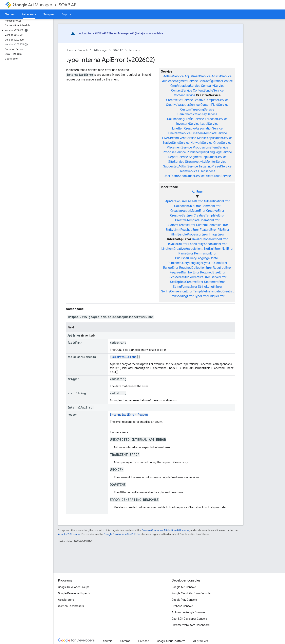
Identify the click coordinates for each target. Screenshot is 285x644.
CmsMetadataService (185, 86)
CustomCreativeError (181, 225)
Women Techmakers (71, 606)
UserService (207, 171)
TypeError (201, 296)
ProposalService (174, 152)
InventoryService (188, 124)
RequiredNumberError (184, 272)
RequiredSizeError (213, 272)
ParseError (186, 253)
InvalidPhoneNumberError (210, 239)
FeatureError (208, 230)
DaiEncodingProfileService (186, 119)
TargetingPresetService (215, 166)
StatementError (214, 282)
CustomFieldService (215, 105)
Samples (49, 14)
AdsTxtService (221, 76)
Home (69, 50)
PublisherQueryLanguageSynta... (190, 263)
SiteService (176, 162)
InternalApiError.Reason (129, 415)
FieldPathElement (123, 357)
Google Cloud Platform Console (191, 593)
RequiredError (222, 268)
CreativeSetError (182, 215)
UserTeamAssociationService (184, 176)
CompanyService (213, 86)
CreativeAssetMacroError (188, 211)
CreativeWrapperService (183, 105)
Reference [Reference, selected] (29, 14)
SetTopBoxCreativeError (187, 282)
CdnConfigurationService (216, 81)
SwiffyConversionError (177, 291)
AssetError (195, 201)
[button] (26, 30)
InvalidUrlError (178, 244)
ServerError (219, 277)
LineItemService (179, 133)
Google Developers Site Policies (122, 534)
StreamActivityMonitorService (206, 162)
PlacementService (179, 147)
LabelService (209, 124)
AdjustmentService (198, 76)
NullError (228, 249)
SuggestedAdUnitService (180, 166)
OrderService (222, 143)
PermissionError (205, 253)
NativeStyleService (176, 143)
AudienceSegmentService (180, 81)
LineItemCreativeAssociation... (182, 249)
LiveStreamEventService (179, 138)
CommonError (211, 206)
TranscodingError (182, 296)
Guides (10, 14)
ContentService (185, 95)
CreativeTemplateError (209, 215)
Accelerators (66, 600)
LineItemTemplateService (209, 133)
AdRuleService (173, 76)
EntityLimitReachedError (182, 230)
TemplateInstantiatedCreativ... (213, 291)
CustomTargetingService (197, 109)
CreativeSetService (180, 100)
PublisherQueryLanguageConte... (197, 258)
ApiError (197, 192)
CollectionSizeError (188, 206)
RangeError (171, 268)
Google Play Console (184, 600)
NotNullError (212, 249)
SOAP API (68, 5)
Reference (134, 50)
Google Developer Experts (74, 593)
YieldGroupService (218, 176)
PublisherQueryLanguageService (209, 152)
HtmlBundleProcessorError (189, 234)
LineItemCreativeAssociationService (197, 128)
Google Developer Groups (74, 587)
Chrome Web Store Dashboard (191, 625)
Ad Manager (33, 5)
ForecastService (216, 119)
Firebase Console (182, 606)
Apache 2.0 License (69, 534)
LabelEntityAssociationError (207, 244)
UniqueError (216, 296)
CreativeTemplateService (211, 100)
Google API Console (184, 587)
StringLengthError (210, 287)
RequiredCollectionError (196, 268)
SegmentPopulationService (208, 157)
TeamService (189, 171)
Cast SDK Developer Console (189, 619)
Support (67, 14)
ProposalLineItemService (210, 147)
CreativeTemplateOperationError (197, 220)
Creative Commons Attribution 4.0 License (165, 530)
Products (83, 50)
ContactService (182, 90)
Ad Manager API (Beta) (128, 33)
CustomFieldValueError (212, 225)
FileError (223, 230)
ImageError (216, 234)
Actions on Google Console (188, 612)
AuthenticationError (217, 201)
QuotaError (220, 263)
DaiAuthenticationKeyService (197, 114)
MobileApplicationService (215, 138)
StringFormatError (185, 287)
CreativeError (215, 211)
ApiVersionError (176, 201)
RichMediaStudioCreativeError (189, 277)
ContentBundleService (208, 90)
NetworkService (201, 143)
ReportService (178, 157)
